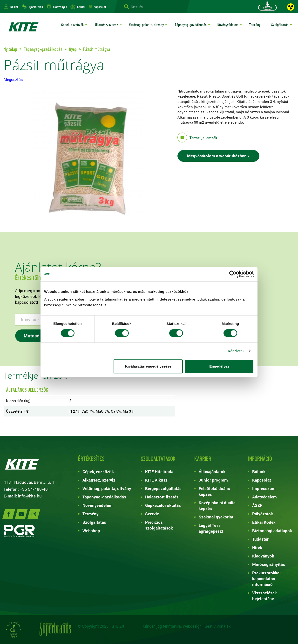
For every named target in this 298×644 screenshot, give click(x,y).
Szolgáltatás (280, 25)
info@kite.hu (30, 496)
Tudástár (260, 539)
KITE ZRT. (23, 27)
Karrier (81, 7)
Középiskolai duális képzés (217, 506)
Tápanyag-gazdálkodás (191, 25)
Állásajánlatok (212, 472)
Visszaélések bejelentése (264, 596)
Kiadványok (60, 7)
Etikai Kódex (264, 522)
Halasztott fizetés (162, 497)
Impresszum (264, 488)
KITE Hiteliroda (159, 472)
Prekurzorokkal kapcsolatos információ (266, 579)
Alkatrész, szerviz (106, 25)
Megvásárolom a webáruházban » (218, 156)
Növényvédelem (228, 25)
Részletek (236, 351)
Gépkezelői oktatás (163, 505)
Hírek (257, 547)
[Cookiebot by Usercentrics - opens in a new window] (233, 274)
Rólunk (14, 7)
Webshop (91, 531)
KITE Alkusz (156, 480)
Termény (255, 25)
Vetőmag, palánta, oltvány (146, 25)
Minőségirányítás (269, 564)
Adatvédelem (264, 497)
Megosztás (13, 79)
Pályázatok (263, 514)
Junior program (213, 480)
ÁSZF (257, 505)
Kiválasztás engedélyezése (148, 366)
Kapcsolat (100, 7)
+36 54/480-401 (35, 489)
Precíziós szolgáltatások (159, 525)
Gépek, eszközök (72, 25)
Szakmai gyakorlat (216, 517)
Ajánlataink (36, 7)
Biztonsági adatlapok (272, 531)
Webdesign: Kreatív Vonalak (207, 626)
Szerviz (152, 514)
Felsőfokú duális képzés (214, 491)
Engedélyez (219, 366)
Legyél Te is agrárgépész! (211, 528)
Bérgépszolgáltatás (163, 488)
